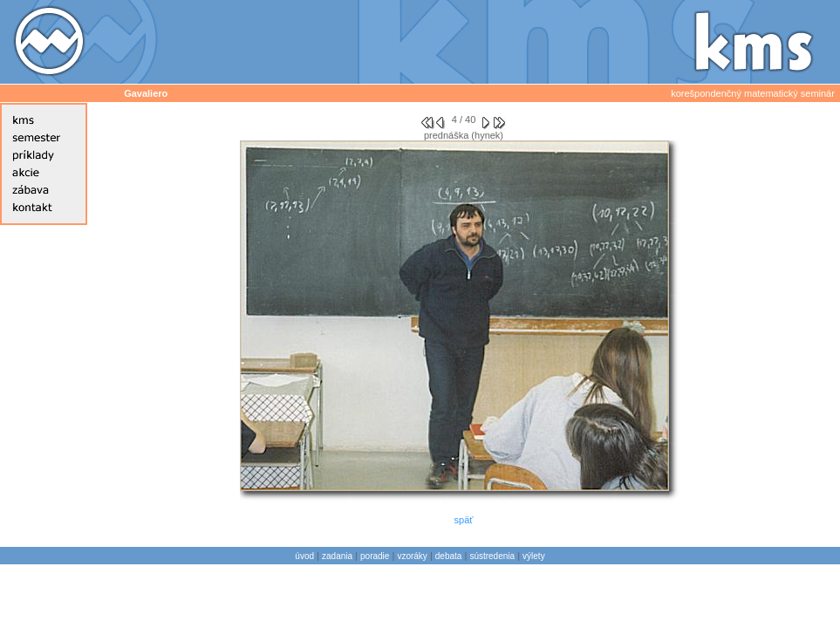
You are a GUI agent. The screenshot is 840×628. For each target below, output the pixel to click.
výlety (534, 556)
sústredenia (492, 556)
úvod (304, 556)
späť (464, 520)
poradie (375, 556)
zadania (337, 556)
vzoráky (412, 556)
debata (449, 556)
